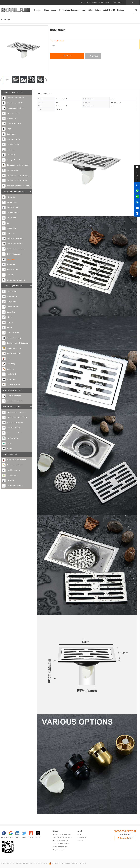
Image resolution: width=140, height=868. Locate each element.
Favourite (94, 56)
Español (107, 2)
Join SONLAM (82, 837)
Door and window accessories (17, 92)
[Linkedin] (18, 835)
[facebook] (5, 835)
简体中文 (82, 2)
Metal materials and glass (17, 407)
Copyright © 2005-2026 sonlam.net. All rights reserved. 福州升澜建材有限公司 (24, 863)
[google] (12, 835)
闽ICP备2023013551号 (79, 863)
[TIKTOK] (39, 835)
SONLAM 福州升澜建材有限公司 (15, 11)
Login (115, 2)
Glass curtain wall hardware (17, 390)
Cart (133, 2)
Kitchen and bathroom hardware (17, 192)
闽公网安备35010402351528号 (60, 863)
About (79, 834)
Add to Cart (67, 56)
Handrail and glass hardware (17, 286)
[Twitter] (25, 835)
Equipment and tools (17, 454)
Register (121, 2)
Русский (95, 2)
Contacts (80, 841)
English (89, 2)
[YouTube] (32, 835)
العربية (101, 2)
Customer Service (125, 838)
